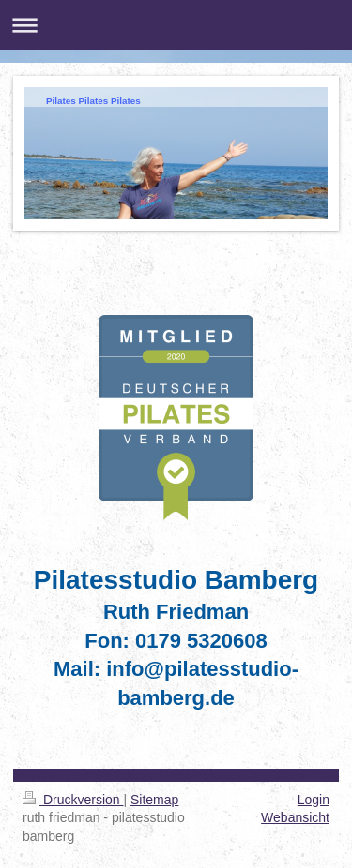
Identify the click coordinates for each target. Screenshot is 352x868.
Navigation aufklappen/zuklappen (176, 25)
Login (314, 800)
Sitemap (154, 800)
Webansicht (295, 817)
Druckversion (73, 800)
